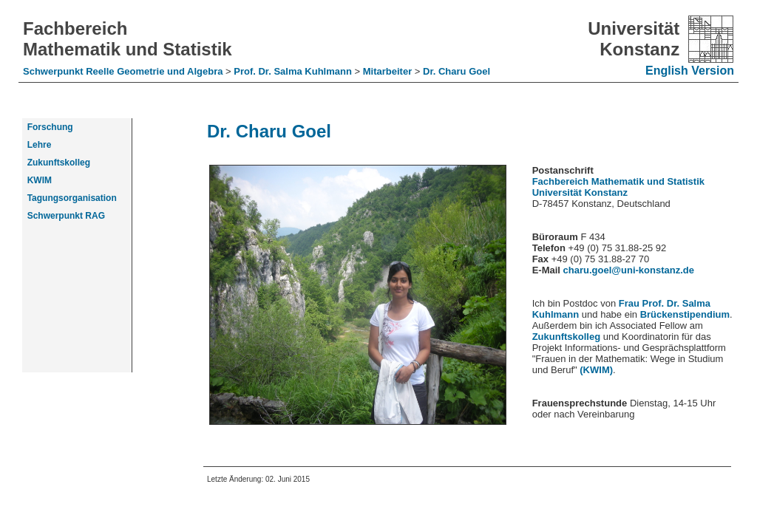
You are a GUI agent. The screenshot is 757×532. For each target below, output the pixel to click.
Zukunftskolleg (566, 337)
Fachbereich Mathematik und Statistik (128, 39)
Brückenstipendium (685, 314)
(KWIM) (596, 370)
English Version (690, 71)
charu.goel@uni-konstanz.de (629, 270)
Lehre (37, 145)
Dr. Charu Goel (456, 71)
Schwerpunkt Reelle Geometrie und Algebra (124, 71)
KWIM (37, 180)
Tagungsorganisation (69, 198)
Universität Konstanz (634, 39)
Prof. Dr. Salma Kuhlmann (294, 71)
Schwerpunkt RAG (64, 216)
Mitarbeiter (389, 71)
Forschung (48, 127)
